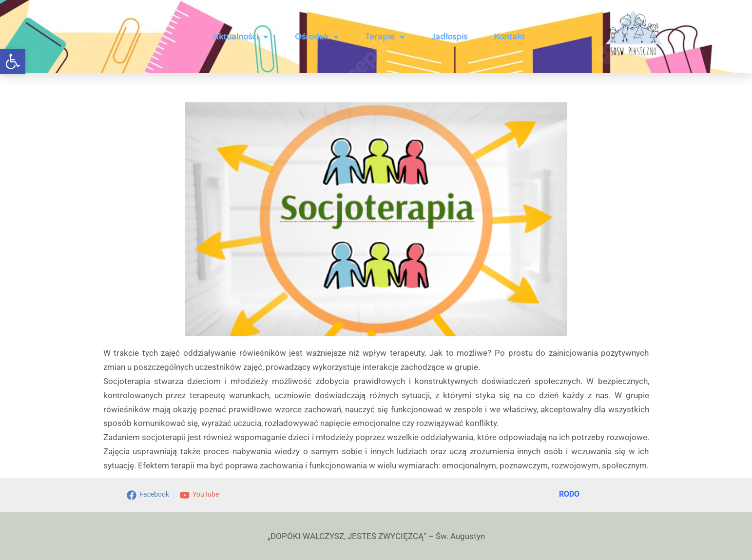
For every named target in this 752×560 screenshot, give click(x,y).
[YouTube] (203, 495)
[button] (13, 61)
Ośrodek (317, 37)
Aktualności (241, 37)
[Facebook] (145, 495)
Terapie (385, 37)
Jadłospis (449, 37)
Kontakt (509, 37)
